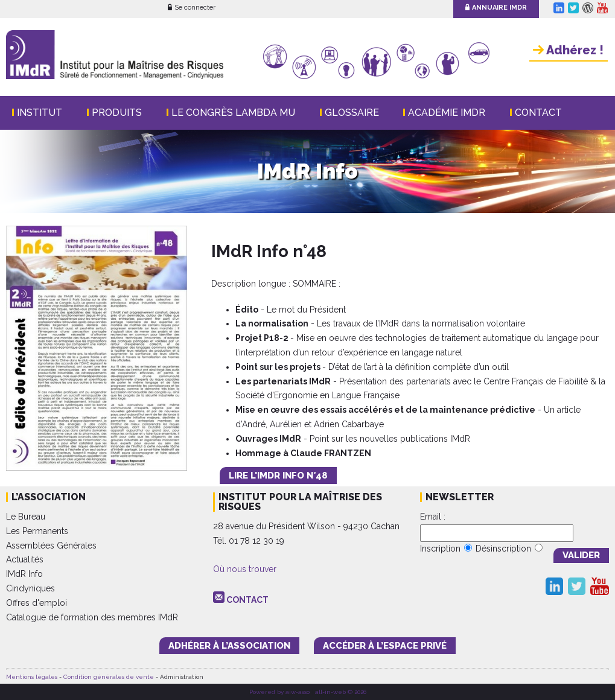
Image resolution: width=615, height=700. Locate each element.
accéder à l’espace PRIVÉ (385, 646)
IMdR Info (24, 574)
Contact (538, 113)
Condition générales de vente (109, 677)
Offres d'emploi (37, 603)
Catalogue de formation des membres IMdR (92, 617)
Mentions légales (32, 677)
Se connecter (192, 8)
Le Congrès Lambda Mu (233, 113)
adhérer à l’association (229, 646)
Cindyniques (30, 588)
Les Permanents (37, 531)
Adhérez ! (568, 50)
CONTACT (247, 600)
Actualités (25, 559)
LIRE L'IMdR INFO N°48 (278, 476)
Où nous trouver (245, 569)
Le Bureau (26, 517)
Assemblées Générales (51, 546)
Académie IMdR (447, 113)
